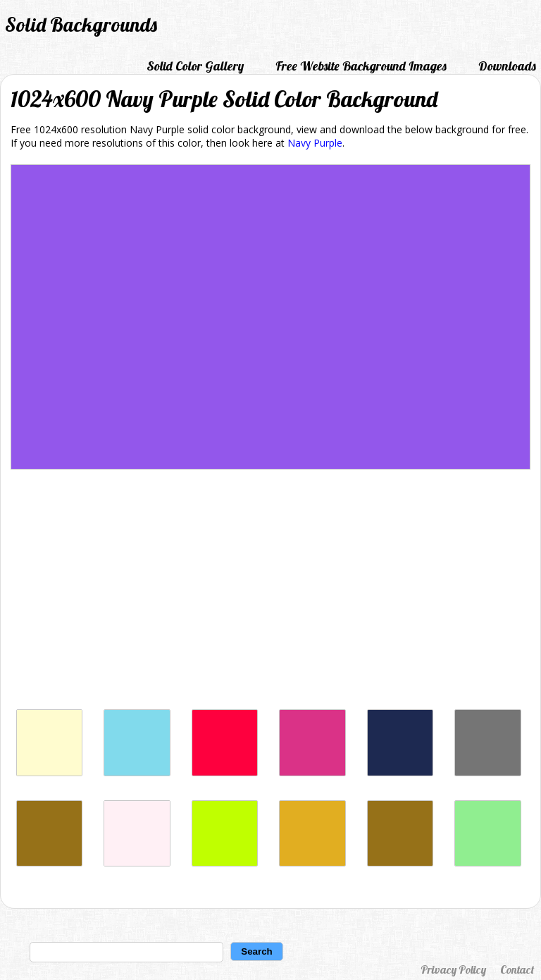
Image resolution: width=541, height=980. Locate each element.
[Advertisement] (270, 593)
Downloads (507, 66)
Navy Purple (315, 143)
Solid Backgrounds (81, 24)
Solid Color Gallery (195, 66)
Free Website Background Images (361, 66)
